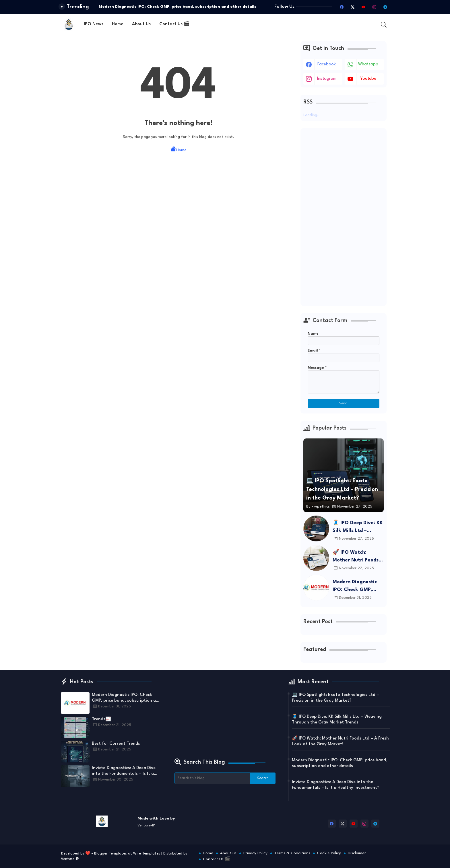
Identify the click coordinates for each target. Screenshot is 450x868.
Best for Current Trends (116, 744)
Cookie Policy (329, 853)
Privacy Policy (255, 853)
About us (228, 853)
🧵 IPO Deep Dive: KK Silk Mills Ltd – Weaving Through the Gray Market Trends (358, 527)
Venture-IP (70, 859)
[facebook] (342, 7)
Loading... (312, 115)
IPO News (94, 24)
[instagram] (375, 7)
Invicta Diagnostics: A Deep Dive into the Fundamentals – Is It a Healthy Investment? (124, 771)
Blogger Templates (110, 854)
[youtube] (364, 7)
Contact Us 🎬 (174, 24)
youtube (368, 79)
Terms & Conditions (292, 853)
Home (118, 24)
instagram (327, 79)
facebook (327, 64)
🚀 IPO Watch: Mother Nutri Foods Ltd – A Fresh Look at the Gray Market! (358, 557)
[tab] (94, 25)
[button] (384, 25)
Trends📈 (101, 719)
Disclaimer (357, 853)
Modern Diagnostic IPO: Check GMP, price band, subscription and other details (178, 7)
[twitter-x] (353, 7)
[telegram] (385, 7)
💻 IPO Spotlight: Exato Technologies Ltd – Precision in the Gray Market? (335, 698)
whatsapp (368, 64)
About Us (141, 24)
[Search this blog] (212, 778)
